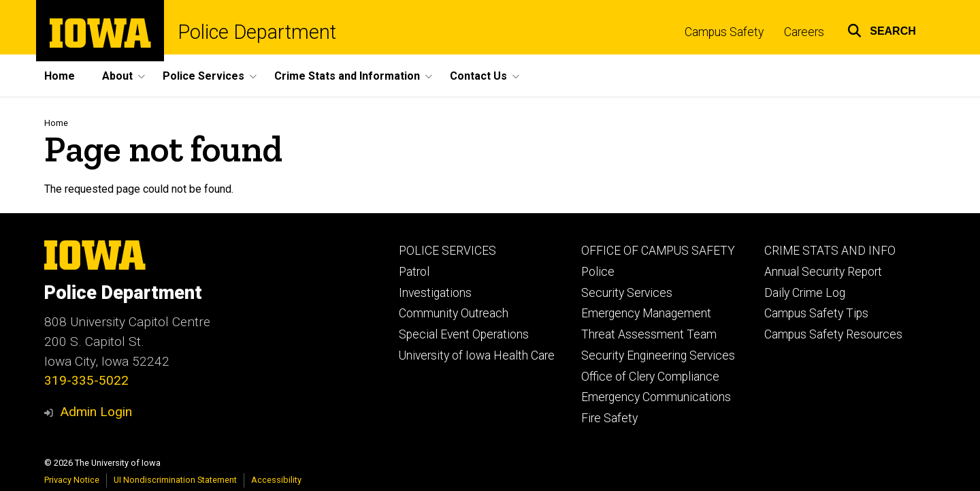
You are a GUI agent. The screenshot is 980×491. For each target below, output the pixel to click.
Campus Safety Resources (833, 334)
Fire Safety (609, 418)
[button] (882, 29)
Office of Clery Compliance (650, 377)
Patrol (414, 272)
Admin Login (96, 412)
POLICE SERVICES (447, 251)
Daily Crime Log (805, 293)
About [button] (117, 76)
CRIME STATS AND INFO (830, 251)
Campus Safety (724, 32)
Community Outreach (454, 313)
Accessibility (276, 480)
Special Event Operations (464, 334)
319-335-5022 (86, 380)
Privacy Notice (72, 480)
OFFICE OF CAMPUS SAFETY (658, 251)
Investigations (435, 293)
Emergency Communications (656, 397)
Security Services (627, 293)
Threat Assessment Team (649, 334)
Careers (804, 32)
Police (598, 272)
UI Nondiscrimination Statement (175, 480)
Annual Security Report (823, 272)
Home (60, 76)
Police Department (257, 32)
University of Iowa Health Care (477, 355)
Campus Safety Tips (816, 313)
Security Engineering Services (658, 355)
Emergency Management (646, 313)
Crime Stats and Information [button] (347, 76)
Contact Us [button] (478, 76)
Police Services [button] (203, 76)
